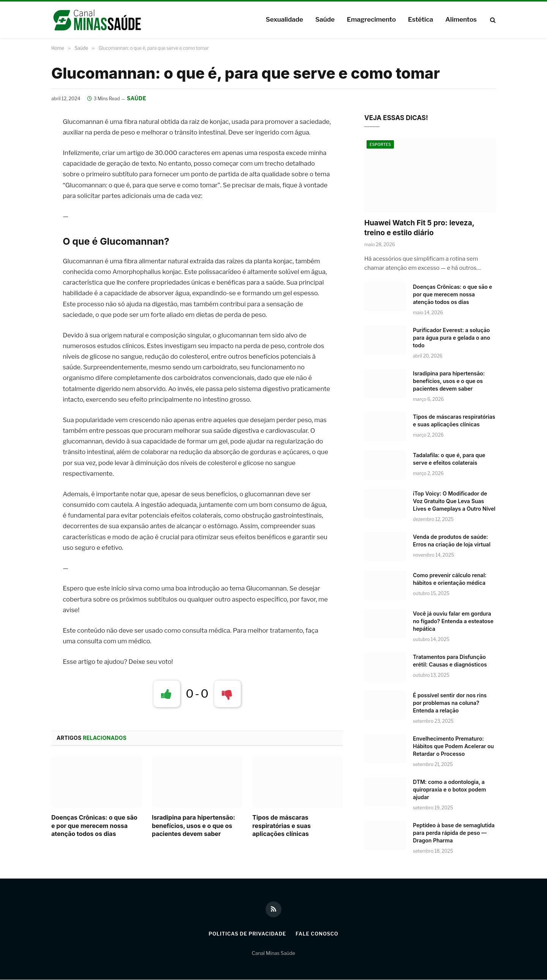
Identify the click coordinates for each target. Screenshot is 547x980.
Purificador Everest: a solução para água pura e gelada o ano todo (451, 338)
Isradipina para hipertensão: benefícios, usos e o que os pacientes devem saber (194, 826)
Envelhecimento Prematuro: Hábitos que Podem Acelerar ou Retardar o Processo (453, 746)
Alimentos (461, 19)
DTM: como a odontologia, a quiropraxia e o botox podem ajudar (450, 789)
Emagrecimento (371, 19)
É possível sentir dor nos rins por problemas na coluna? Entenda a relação (450, 703)
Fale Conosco (318, 934)
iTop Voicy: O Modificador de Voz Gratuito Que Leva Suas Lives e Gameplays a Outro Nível (454, 501)
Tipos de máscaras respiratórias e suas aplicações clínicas (281, 826)
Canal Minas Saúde (273, 953)
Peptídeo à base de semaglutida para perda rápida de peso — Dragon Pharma (454, 833)
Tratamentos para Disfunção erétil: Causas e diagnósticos (450, 661)
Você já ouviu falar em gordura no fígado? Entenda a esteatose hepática (453, 621)
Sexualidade (284, 19)
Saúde (325, 19)
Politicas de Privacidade (247, 934)
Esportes (380, 145)
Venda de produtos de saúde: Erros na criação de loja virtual (452, 541)
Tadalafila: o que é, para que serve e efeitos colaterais (449, 459)
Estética (421, 19)
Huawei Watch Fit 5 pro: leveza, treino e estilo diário (419, 228)
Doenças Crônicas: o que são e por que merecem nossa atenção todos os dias (94, 826)
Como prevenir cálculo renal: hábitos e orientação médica (450, 579)
